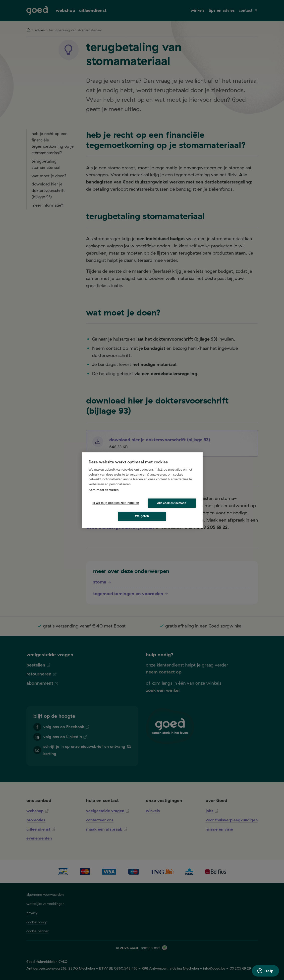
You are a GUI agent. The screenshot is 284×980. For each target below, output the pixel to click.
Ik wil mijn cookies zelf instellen (114, 503)
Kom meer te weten (104, 490)
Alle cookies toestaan (172, 503)
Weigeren (142, 516)
